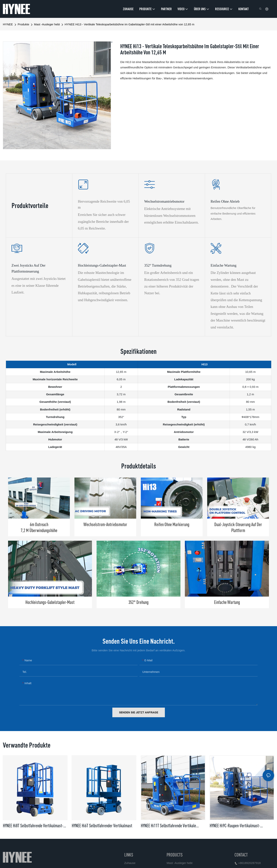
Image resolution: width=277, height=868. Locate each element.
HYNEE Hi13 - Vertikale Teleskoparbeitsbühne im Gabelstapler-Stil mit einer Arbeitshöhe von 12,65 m (129, 24)
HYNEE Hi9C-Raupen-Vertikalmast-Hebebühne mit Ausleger (235, 826)
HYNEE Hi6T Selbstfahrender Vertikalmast (102, 826)
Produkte (23, 24)
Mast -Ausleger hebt (47, 24)
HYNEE (8, 24)
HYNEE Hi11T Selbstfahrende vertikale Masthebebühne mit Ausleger (168, 826)
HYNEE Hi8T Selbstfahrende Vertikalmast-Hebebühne (33, 826)
